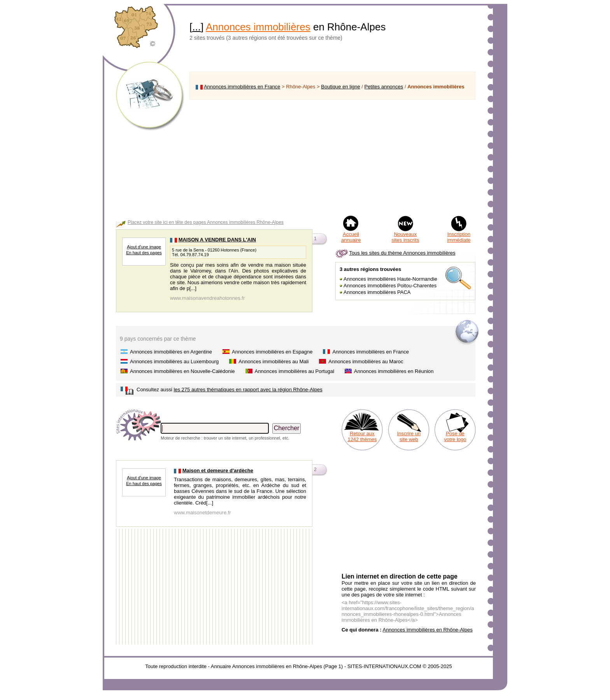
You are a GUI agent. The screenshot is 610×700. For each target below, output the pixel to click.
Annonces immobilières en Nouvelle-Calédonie (182, 371)
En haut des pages (144, 253)
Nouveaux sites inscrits (406, 237)
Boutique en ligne (340, 87)
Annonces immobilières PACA (377, 292)
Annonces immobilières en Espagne (272, 352)
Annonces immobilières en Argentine (171, 352)
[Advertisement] (332, 157)
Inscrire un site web (409, 436)
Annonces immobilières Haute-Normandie (390, 279)
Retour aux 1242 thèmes (362, 436)
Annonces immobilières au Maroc (366, 361)
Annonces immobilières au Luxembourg (174, 361)
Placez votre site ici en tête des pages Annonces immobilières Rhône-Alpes (206, 222)
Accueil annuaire (351, 237)
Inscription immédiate (459, 237)
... (196, 27)
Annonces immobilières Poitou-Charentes (390, 286)
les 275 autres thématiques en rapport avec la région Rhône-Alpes (248, 390)
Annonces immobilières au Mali (273, 361)
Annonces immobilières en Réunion (394, 371)
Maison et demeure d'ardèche (218, 470)
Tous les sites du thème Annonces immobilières (402, 253)
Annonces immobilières (258, 27)
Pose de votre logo (455, 436)
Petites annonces (384, 87)
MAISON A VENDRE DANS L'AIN (217, 240)
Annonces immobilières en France (242, 87)
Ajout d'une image (144, 247)
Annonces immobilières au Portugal (295, 371)
